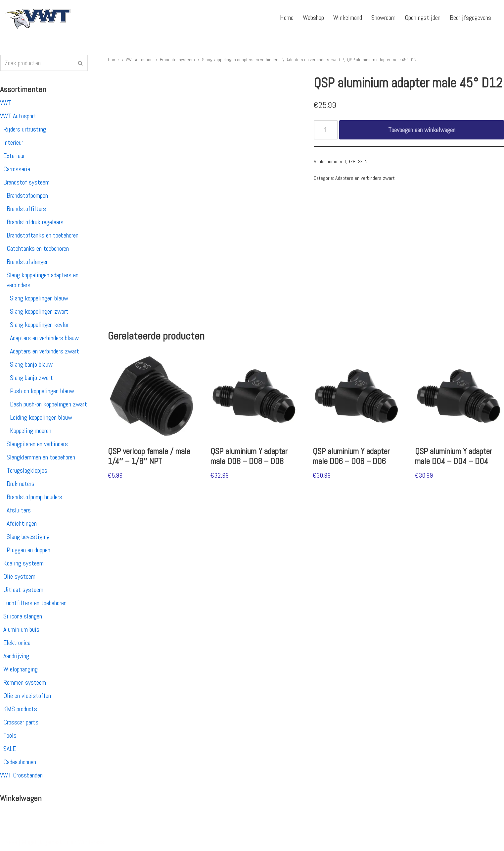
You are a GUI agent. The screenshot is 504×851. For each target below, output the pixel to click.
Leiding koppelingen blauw (41, 417)
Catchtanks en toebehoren (38, 248)
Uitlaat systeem (23, 590)
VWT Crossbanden (21, 775)
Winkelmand (348, 18)
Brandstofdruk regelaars (35, 222)
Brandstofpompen (27, 195)
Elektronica (17, 643)
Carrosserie (17, 169)
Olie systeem (19, 576)
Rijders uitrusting (25, 129)
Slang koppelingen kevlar (39, 325)
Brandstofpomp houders (34, 497)
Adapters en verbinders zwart (45, 351)
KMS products (20, 709)
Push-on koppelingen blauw (42, 391)
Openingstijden (423, 18)
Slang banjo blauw (31, 364)
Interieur (13, 142)
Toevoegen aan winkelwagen (422, 130)
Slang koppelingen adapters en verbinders (241, 60)
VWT (6, 103)
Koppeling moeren (31, 431)
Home (287, 18)
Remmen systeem (25, 682)
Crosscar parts (21, 722)
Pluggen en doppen (28, 550)
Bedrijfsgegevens (470, 18)
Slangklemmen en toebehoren (41, 457)
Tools (10, 735)
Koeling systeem (23, 563)
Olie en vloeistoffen (27, 696)
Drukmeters (21, 484)
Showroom (383, 18)
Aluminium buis (21, 629)
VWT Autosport (18, 116)
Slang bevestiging (28, 537)
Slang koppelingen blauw (39, 298)
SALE (10, 749)
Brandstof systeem (26, 182)
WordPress (91, 842)
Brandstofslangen (28, 262)
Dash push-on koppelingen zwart (48, 404)
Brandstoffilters (26, 209)
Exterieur (14, 156)
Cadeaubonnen (20, 762)
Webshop (313, 18)
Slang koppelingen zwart (39, 311)
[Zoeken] (37, 63)
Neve (11, 842)
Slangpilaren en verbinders (37, 444)
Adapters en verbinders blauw (44, 338)
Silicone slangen (23, 616)
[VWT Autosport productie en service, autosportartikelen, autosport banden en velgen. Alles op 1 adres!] (38, 17)
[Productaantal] (326, 130)
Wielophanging (21, 669)
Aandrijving (16, 656)
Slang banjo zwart (31, 378)
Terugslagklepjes (27, 470)
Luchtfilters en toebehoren (35, 603)
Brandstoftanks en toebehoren (43, 235)
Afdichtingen (22, 523)
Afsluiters (19, 510)
